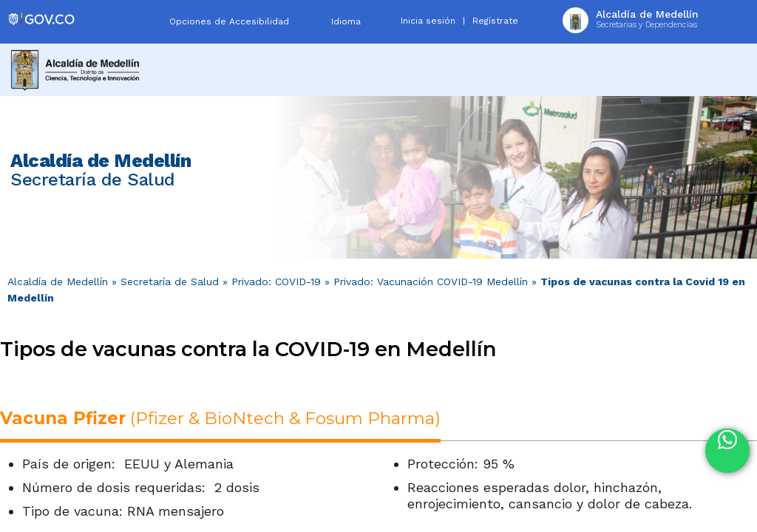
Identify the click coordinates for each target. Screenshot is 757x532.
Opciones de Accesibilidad (229, 21)
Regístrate (495, 21)
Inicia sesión (428, 21)
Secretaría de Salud (170, 282)
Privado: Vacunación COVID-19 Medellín (431, 282)
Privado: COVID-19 (276, 282)
